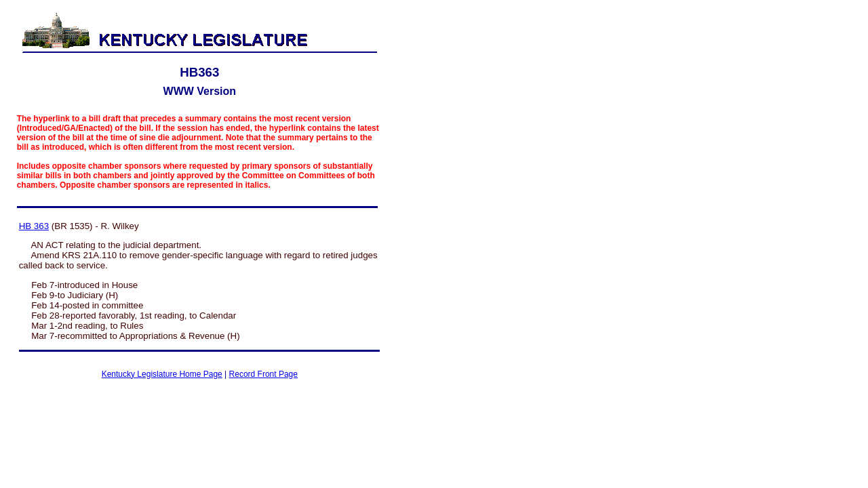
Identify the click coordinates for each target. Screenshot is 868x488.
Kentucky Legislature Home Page (162, 374)
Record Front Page (263, 374)
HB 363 (34, 226)
